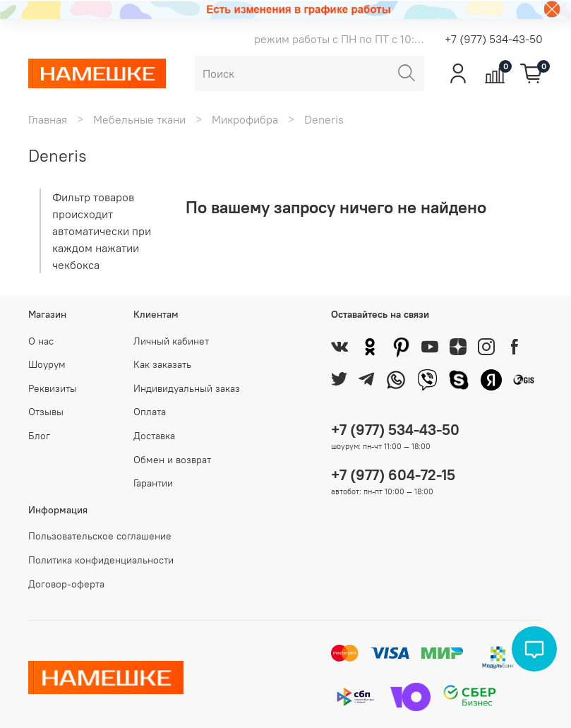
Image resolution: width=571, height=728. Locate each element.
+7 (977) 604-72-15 (393, 475)
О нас (41, 341)
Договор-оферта (66, 584)
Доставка (154, 436)
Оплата (150, 412)
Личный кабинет (171, 341)
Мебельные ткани (139, 119)
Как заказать (162, 364)
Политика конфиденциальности (101, 560)
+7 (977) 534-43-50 (494, 39)
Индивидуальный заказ (187, 388)
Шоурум (47, 364)
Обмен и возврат (172, 460)
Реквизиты (53, 388)
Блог (39, 436)
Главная (48, 119)
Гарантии (153, 483)
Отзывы (46, 412)
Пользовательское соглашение (100, 536)
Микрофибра (245, 119)
